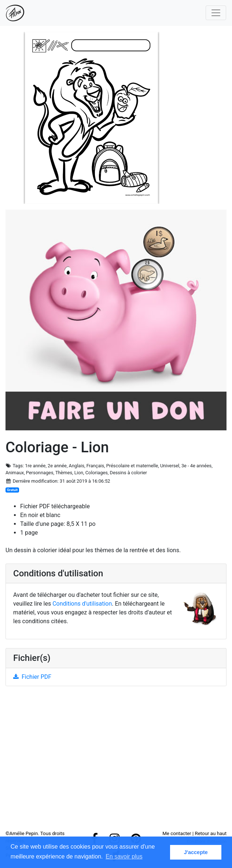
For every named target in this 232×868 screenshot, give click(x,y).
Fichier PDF (32, 677)
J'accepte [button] (196, 852)
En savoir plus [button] (124, 856)
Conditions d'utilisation (82, 604)
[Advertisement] (116, 761)
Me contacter (177, 833)
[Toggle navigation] (216, 13)
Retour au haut (211, 833)
